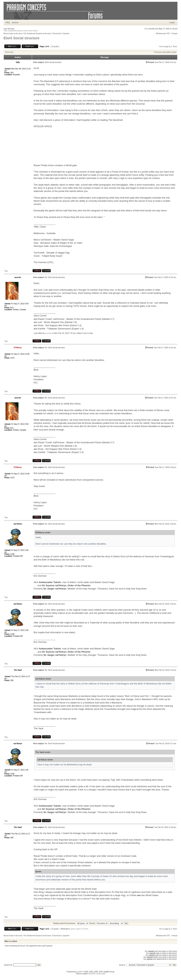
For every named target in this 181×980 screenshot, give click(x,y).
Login (172, 22)
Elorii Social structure (22, 38)
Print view (9, 52)
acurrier (48, 333)
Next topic (172, 52)
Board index (9, 34)
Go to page (164, 47)
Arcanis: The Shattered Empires (29, 34)
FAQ (8, 22)
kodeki (103, 974)
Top (6, 271)
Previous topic (160, 52)
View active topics (31, 31)
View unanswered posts (13, 31)
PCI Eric (85, 929)
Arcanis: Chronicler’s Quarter (57, 34)
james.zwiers (76, 929)
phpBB (79, 972)
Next (175, 47)
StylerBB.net (93, 974)
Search (15, 22)
